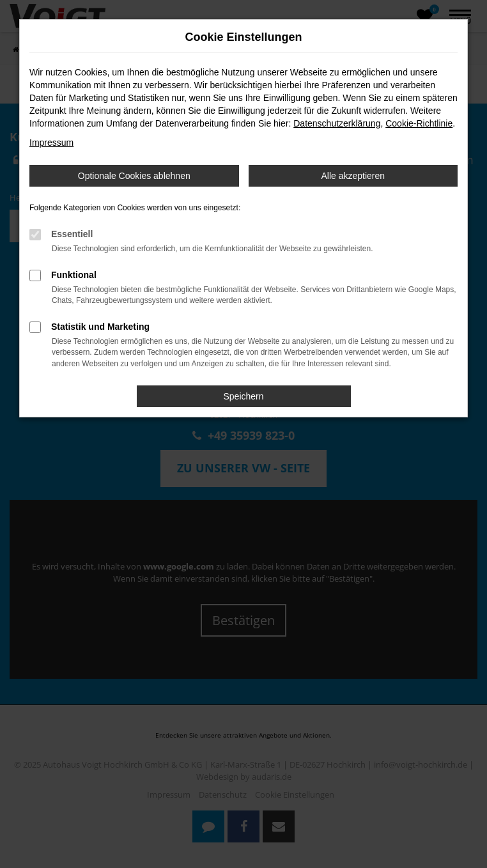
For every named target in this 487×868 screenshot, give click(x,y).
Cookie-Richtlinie (419, 123)
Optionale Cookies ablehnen (134, 176)
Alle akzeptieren (353, 176)
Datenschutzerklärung (337, 123)
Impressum (51, 143)
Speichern (243, 396)
